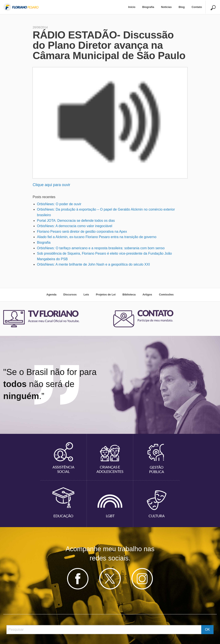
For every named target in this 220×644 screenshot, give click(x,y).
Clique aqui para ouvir (51, 185)
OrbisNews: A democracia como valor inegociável (75, 226)
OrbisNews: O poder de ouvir (59, 204)
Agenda (51, 294)
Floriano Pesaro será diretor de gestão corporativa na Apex (82, 232)
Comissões (166, 294)
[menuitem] (132, 7)
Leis (86, 294)
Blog (182, 7)
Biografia (148, 7)
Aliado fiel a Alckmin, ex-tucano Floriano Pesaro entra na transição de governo (97, 237)
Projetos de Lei (106, 294)
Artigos (147, 294)
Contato (197, 7)
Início (132, 7)
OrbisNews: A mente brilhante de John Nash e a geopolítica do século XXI (93, 264)
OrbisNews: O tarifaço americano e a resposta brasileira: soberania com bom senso (101, 248)
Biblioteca (129, 294)
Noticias (166, 7)
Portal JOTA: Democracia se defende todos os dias (76, 221)
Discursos (70, 294)
